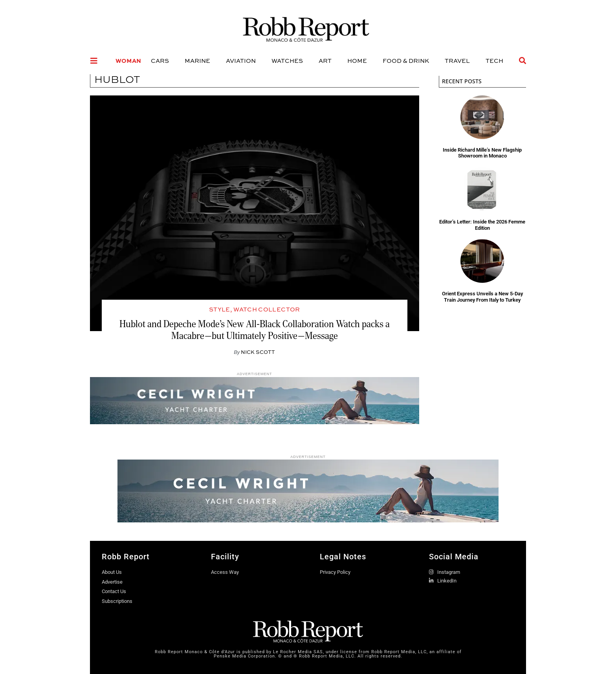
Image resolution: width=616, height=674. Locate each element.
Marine (197, 60)
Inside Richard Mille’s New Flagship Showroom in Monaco (482, 153)
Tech (494, 60)
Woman (128, 60)
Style (220, 309)
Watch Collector (267, 309)
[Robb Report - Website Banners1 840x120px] (255, 422)
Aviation (241, 60)
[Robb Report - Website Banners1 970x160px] (308, 520)
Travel (457, 60)
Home (357, 60)
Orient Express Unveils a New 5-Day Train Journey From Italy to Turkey (482, 297)
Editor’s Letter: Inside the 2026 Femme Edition (482, 225)
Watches (287, 60)
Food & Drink (406, 60)
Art (325, 60)
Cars (160, 60)
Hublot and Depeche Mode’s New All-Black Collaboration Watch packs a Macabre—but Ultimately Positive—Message (255, 330)
